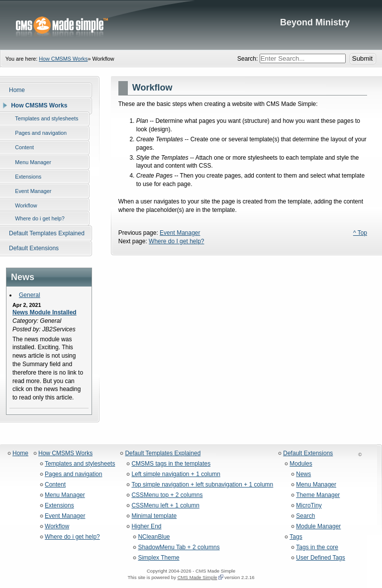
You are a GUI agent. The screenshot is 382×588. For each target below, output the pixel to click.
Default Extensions (308, 453)
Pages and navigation (73, 474)
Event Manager (180, 233)
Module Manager (318, 527)
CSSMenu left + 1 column (165, 506)
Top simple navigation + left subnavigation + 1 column (202, 485)
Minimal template (154, 516)
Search (305, 516)
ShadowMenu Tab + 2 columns (179, 547)
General (30, 295)
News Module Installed (45, 312)
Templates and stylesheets (80, 464)
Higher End (146, 527)
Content (55, 485)
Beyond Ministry (191, 25)
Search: (248, 59)
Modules (301, 464)
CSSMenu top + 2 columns (167, 495)
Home (20, 453)
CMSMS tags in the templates (171, 464)
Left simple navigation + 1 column (176, 474)
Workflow (57, 527)
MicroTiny (309, 506)
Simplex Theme (158, 558)
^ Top (360, 233)
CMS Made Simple (197, 577)
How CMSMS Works (63, 59)
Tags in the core (317, 547)
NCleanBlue (154, 537)
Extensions (59, 506)
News (303, 474)
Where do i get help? (72, 537)
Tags (296, 537)
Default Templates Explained (163, 453)
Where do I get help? (176, 241)
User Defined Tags (321, 558)
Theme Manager (318, 495)
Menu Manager (65, 495)
